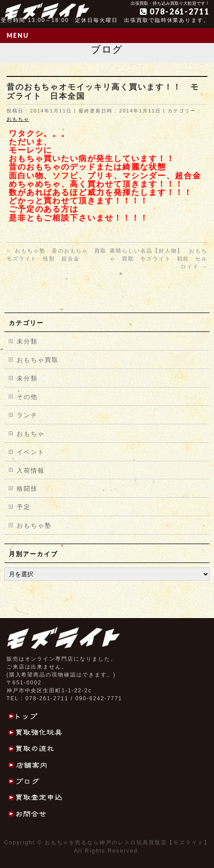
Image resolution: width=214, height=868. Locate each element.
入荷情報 (31, 470)
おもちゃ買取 (38, 360)
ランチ (27, 415)
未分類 (27, 341)
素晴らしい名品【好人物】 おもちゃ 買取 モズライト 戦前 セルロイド (159, 259)
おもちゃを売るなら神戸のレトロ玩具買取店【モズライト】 (127, 843)
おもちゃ (18, 119)
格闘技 (27, 488)
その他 (27, 397)
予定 (24, 507)
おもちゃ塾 (34, 525)
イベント (31, 452)
